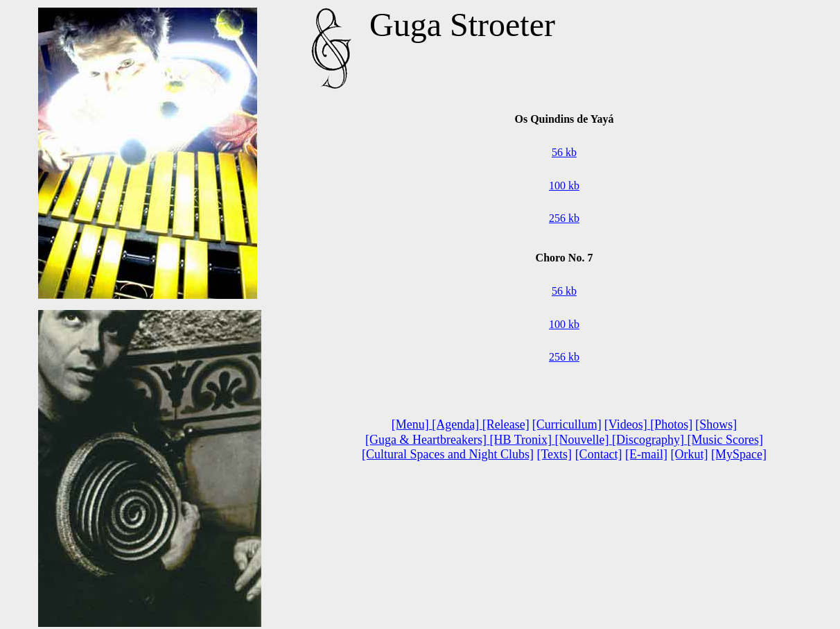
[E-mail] (646, 454)
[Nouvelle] (582, 440)
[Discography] (649, 440)
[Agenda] (457, 424)
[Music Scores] (725, 440)
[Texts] (554, 454)
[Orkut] (690, 454)
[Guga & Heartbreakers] (427, 440)
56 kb (564, 152)
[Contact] (599, 454)
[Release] (506, 424)
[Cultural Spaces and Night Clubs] (448, 454)
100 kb (564, 186)
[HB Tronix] (520, 440)
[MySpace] (739, 454)
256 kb (564, 218)
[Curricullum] (567, 424)
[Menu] (412, 424)
